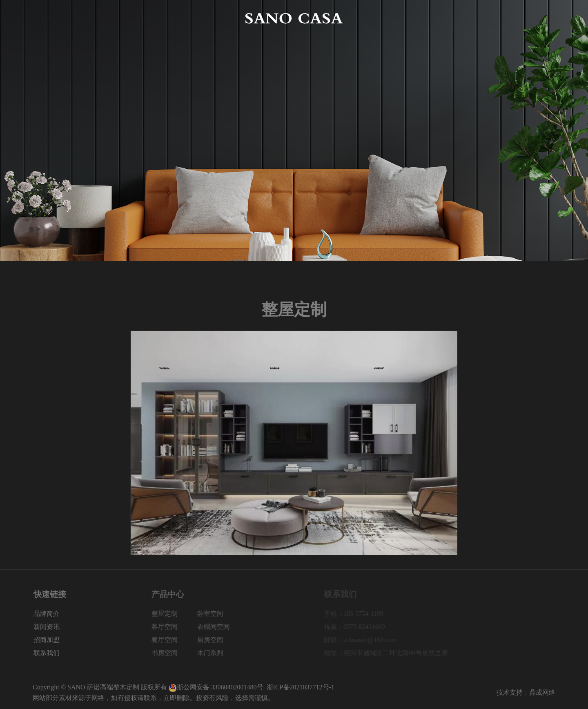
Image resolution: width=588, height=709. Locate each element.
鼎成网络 (542, 692)
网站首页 (46, 18)
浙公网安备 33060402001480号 (216, 687)
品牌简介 (96, 18)
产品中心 (147, 18)
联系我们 (542, 18)
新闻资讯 (441, 18)
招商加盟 (492, 18)
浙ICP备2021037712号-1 (301, 687)
